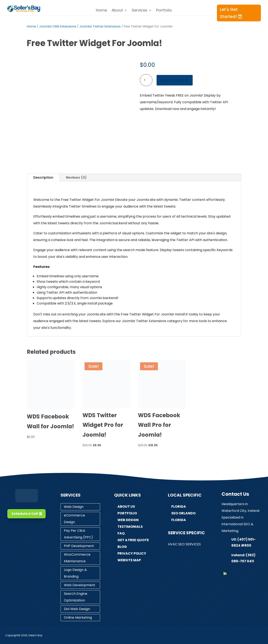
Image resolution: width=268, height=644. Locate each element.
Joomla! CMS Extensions (58, 26)
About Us (126, 507)
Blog (122, 547)
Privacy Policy (132, 553)
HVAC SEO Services (184, 544)
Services (140, 11)
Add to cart (172, 80)
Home (101, 11)
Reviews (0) (76, 177)
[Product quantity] (146, 80)
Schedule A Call (25, 514)
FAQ (121, 533)
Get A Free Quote (133, 540)
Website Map (129, 560)
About (117, 11)
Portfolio (164, 11)
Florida (179, 507)
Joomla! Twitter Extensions (100, 26)
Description (43, 177)
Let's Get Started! (229, 13)
